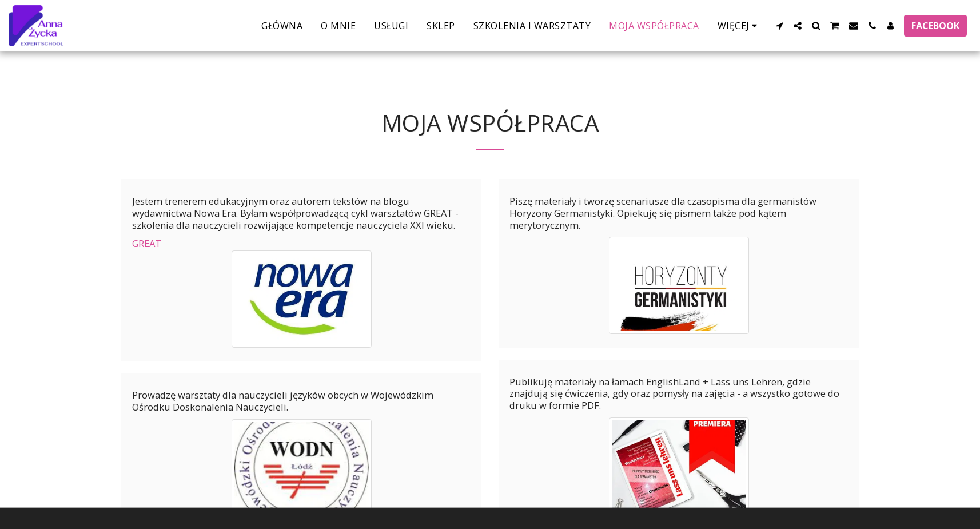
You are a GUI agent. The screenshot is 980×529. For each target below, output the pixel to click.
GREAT (147, 243)
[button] (779, 26)
